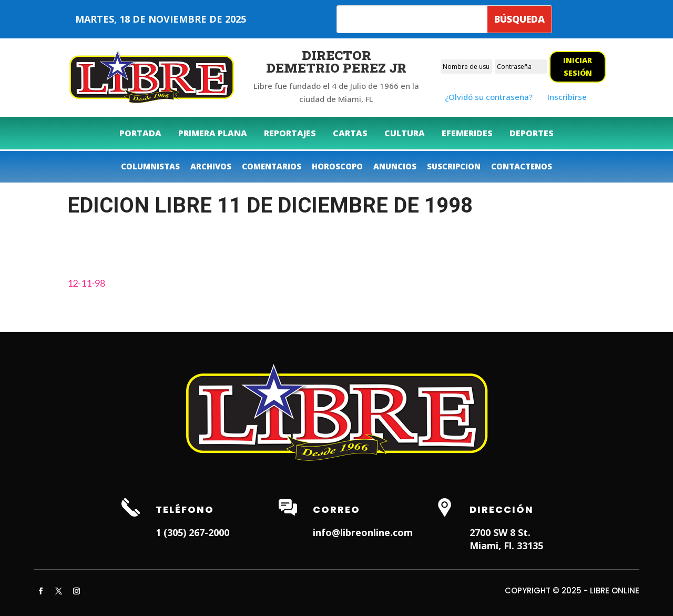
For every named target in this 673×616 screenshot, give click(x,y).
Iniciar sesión (578, 67)
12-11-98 (86, 283)
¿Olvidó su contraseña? (489, 97)
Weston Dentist (245, 562)
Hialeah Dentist (96, 562)
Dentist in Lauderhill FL (171, 562)
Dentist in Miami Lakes (319, 562)
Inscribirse (567, 97)
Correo (336, 509)
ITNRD (389, 603)
